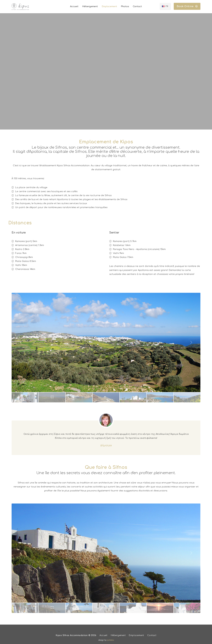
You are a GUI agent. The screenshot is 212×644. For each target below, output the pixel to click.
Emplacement (136, 635)
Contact (152, 635)
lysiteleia (110, 640)
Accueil (104, 635)
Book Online (187, 6)
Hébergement (118, 635)
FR (167, 6)
